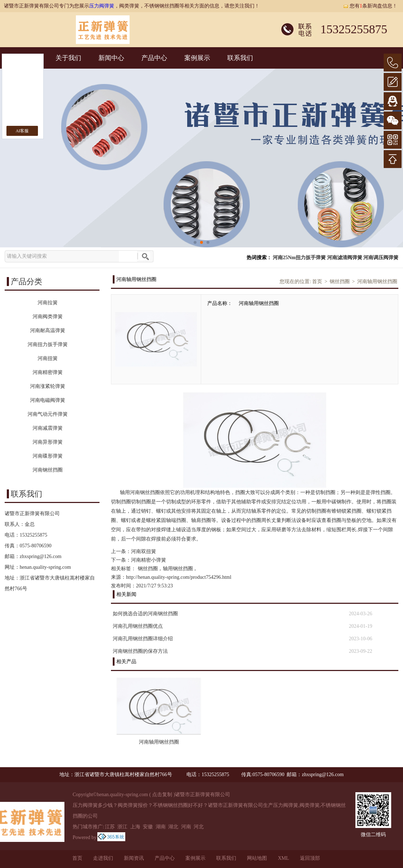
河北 (199, 827)
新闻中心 (111, 58)
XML (283, 858)
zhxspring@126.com (41, 556)
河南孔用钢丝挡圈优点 (138, 626)
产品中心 (154, 58)
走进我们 (103, 858)
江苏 (110, 827)
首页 (317, 282)
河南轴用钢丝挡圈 (377, 282)
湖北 (173, 827)
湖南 (161, 827)
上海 (135, 827)
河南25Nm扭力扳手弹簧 (299, 258)
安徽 (148, 827)
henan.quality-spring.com (45, 567)
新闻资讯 (134, 858)
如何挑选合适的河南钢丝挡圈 (145, 614)
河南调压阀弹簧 (381, 258)
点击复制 (162, 795)
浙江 (122, 827)
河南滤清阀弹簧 (345, 258)
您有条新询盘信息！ (370, 6)
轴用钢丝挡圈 (178, 569)
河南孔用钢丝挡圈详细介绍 (143, 639)
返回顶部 (310, 858)
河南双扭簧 (144, 551)
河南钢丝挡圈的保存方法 (140, 651)
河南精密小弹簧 (149, 560)
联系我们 (240, 58)
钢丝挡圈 (340, 282)
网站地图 (257, 858)
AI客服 (22, 131)
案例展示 (197, 58)
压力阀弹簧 (102, 6)
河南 (186, 827)
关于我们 (68, 58)
